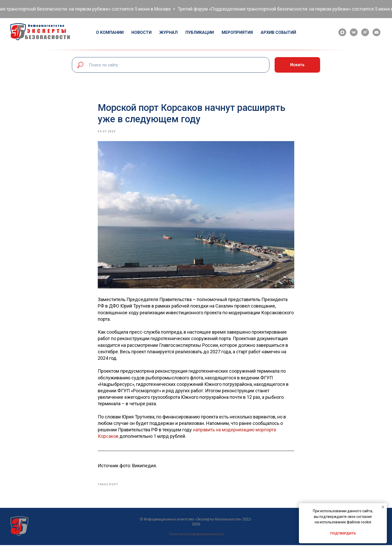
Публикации (200, 32)
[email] (376, 32)
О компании (110, 32)
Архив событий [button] (278, 32)
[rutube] (365, 32)
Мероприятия (237, 32)
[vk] (354, 32)
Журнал (168, 32)
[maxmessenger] (342, 32)
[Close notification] (383, 507)
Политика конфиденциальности (196, 540)
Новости (141, 32)
